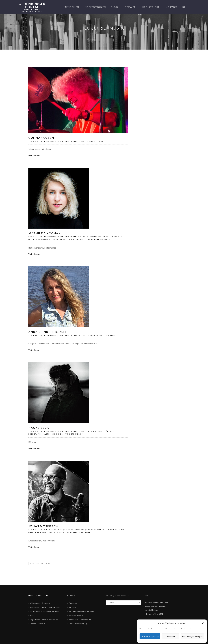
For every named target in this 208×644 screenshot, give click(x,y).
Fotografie (35, 434)
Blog (114, 7)
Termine (72, 607)
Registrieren (152, 7)
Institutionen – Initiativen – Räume (44, 611)
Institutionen (95, 7)
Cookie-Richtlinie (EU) (78, 624)
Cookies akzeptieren (150, 636)
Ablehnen (171, 636)
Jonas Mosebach (43, 526)
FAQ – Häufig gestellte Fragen (81, 611)
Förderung (73, 603)
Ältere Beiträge (41, 564)
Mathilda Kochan (45, 233)
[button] (203, 623)
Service (172, 7)
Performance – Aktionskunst (52, 240)
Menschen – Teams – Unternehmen (45, 607)
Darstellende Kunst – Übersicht (104, 237)
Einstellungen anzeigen (192, 636)
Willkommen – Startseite (40, 603)
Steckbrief (100, 141)
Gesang (91, 335)
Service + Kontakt (37, 624)
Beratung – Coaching (106, 530)
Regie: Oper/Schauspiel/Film (84, 240)
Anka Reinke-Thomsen (48, 332)
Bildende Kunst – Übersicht (102, 431)
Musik (90, 141)
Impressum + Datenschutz (80, 620)
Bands (90, 530)
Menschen (71, 7)
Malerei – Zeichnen (52, 434)
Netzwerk (130, 7)
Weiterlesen (34, 155)
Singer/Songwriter (67, 533)
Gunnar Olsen (41, 138)
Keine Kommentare (75, 141)
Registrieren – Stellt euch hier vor (44, 620)
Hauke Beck (39, 428)
